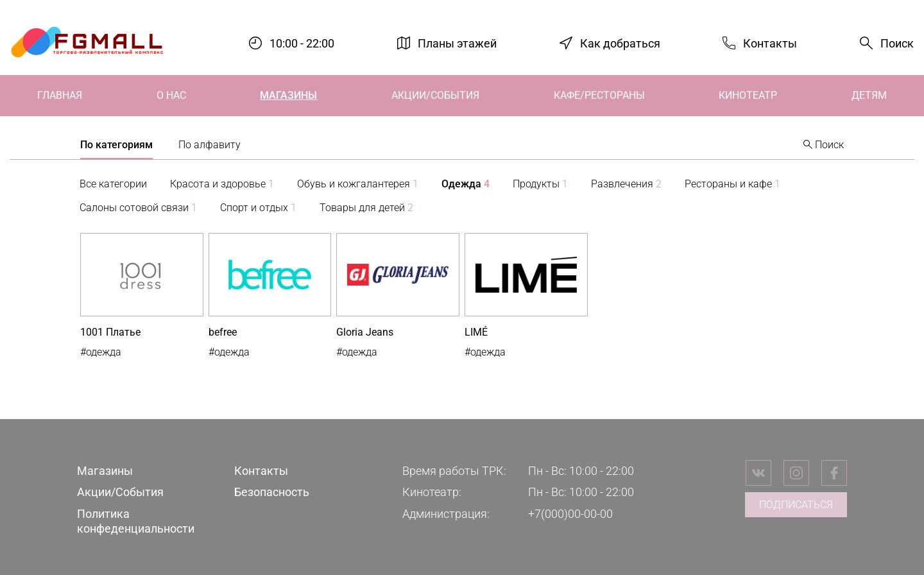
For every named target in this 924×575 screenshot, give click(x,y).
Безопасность (272, 492)
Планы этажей (457, 43)
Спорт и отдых (258, 208)
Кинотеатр (748, 95)
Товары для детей (366, 208)
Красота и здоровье (222, 184)
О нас (171, 95)
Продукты (540, 184)
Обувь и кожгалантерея (358, 184)
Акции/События (435, 95)
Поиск (897, 43)
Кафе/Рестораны (599, 95)
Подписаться (796, 505)
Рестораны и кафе (732, 184)
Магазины (288, 95)
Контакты (770, 43)
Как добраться (620, 43)
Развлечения (626, 184)
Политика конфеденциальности (136, 521)
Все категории (113, 184)
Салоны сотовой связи (138, 208)
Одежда (466, 184)
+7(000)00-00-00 (570, 514)
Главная (60, 95)
